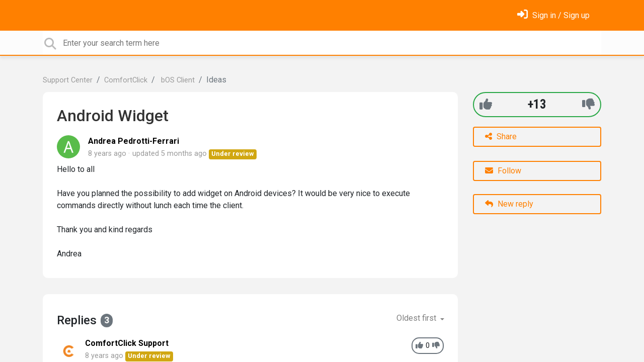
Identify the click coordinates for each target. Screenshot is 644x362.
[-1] (588, 104)
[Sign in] (553, 15)
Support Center (68, 80)
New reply (509, 204)
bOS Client (177, 80)
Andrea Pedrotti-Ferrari (134, 141)
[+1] (486, 104)
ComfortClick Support (127, 343)
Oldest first (417, 318)
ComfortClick (126, 80)
